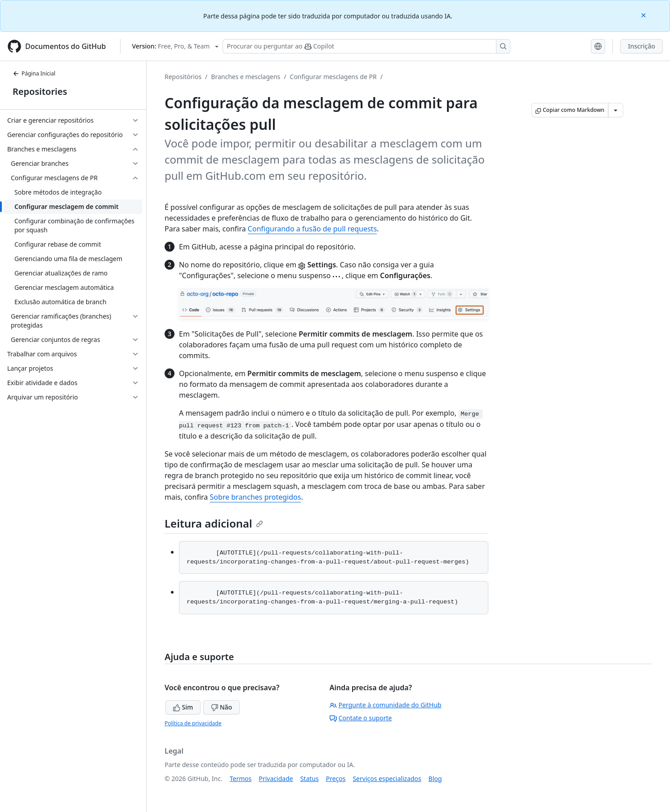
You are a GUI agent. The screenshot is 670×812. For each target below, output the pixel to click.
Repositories (40, 91)
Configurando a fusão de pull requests (312, 229)
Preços (336, 779)
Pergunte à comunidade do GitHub (386, 705)
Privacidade (276, 779)
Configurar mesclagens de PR (333, 77)
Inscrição (641, 46)
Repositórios (183, 77)
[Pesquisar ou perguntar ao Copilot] (366, 46)
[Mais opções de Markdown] (616, 110)
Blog (435, 779)
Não (221, 707)
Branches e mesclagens (246, 77)
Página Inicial (34, 73)
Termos (241, 779)
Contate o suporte (361, 718)
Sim (183, 707)
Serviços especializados (387, 779)
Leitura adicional (214, 523)
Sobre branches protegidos (255, 497)
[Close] (644, 15)
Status (310, 779)
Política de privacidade (193, 723)
